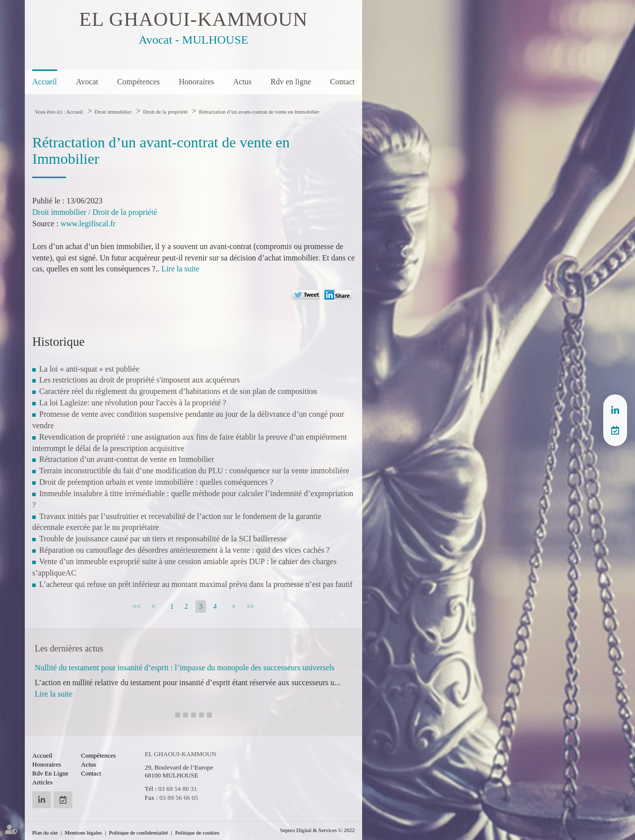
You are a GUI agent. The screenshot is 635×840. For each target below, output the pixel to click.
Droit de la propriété (165, 112)
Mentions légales (84, 833)
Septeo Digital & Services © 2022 (317, 830)
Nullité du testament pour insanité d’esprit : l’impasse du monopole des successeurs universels (185, 668)
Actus (242, 82)
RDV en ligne (615, 430)
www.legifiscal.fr (88, 224)
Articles (42, 782)
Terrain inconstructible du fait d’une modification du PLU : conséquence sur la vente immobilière (194, 471)
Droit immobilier (113, 112)
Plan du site (45, 833)
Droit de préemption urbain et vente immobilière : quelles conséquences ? (156, 482)
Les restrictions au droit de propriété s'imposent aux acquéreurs (140, 380)
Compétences (138, 82)
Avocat (87, 82)
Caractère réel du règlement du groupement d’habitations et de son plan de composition (178, 391)
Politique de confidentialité (139, 833)
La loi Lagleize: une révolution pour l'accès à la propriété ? (133, 403)
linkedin (615, 410)
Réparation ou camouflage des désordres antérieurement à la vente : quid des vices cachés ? (185, 550)
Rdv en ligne (291, 82)
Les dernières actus (69, 648)
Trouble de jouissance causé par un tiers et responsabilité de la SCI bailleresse (163, 539)
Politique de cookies (197, 833)
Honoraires (196, 82)
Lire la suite (180, 269)
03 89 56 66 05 (179, 798)
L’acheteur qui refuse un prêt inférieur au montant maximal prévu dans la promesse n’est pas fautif (196, 584)
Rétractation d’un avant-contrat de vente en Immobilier (259, 112)
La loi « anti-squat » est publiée (89, 369)
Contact (342, 82)
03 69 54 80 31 (178, 789)
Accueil (45, 82)
